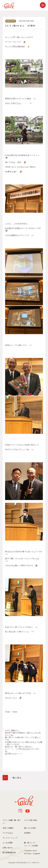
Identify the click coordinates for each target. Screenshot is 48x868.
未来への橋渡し (8, 828)
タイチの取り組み (31, 820)
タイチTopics (8, 833)
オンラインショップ (10, 838)
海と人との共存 (30, 828)
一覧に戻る (16, 778)
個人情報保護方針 (9, 852)
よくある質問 (8, 843)
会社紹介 (27, 833)
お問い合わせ (8, 848)
